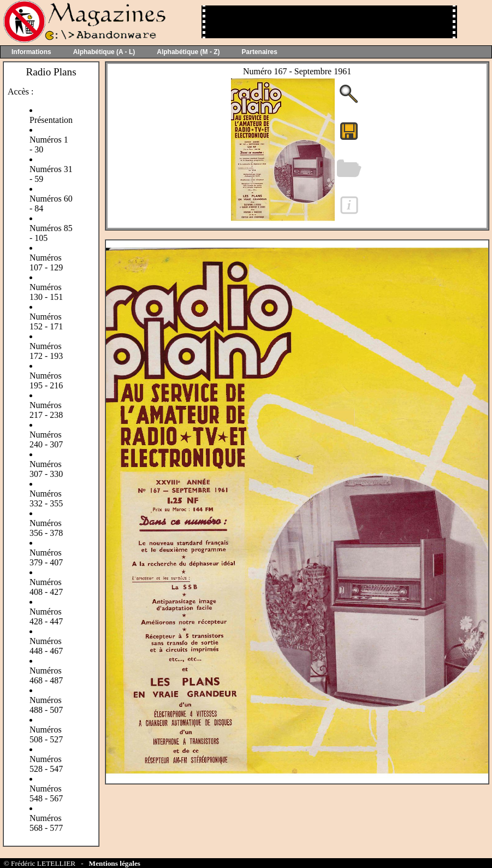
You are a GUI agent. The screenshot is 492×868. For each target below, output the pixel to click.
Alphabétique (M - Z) (188, 52)
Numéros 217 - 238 (46, 410)
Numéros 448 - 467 (46, 646)
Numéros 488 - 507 (46, 705)
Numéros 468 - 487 (46, 675)
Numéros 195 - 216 (46, 380)
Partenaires (260, 52)
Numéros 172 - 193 (46, 351)
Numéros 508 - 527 (46, 734)
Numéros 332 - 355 (46, 498)
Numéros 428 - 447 (46, 616)
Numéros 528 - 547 (46, 764)
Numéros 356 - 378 (46, 528)
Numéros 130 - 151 (46, 292)
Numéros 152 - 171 (46, 321)
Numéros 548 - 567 (46, 793)
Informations (31, 52)
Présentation (51, 120)
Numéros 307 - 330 (46, 469)
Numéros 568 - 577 (46, 823)
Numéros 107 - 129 (46, 262)
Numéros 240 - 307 (46, 439)
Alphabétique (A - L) (104, 52)
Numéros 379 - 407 (46, 557)
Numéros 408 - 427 (46, 587)
